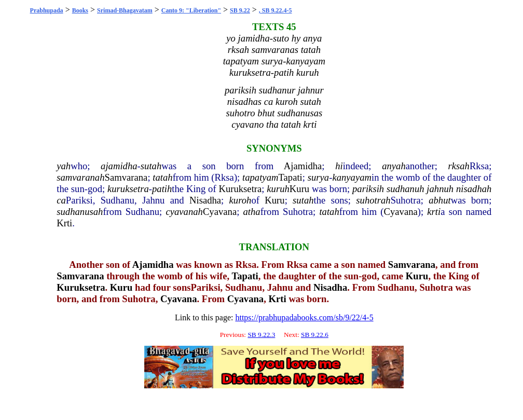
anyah (394, 166)
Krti (64, 223)
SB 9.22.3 (261, 335)
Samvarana (126, 177)
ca (61, 200)
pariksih (368, 189)
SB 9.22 (240, 10)
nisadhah (474, 189)
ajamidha (119, 166)
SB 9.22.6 (315, 335)
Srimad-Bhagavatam (125, 10)
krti (434, 212)
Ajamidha (303, 166)
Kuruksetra (240, 189)
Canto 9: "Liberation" (191, 10)
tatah (162, 177)
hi (339, 166)
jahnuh (440, 189)
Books (80, 10)
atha (251, 212)
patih (162, 189)
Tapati (290, 177)
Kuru (299, 189)
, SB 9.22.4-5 (276, 10)
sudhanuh (405, 189)
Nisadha (205, 200)
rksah (458, 166)
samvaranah (80, 177)
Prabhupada (47, 10)
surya (318, 177)
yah (64, 166)
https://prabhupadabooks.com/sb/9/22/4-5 (304, 317)
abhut (440, 200)
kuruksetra (128, 189)
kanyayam (352, 177)
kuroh (240, 200)
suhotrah (373, 200)
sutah (151, 166)
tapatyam (260, 177)
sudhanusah (80, 212)
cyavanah (184, 212)
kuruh (278, 189)
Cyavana (220, 212)
